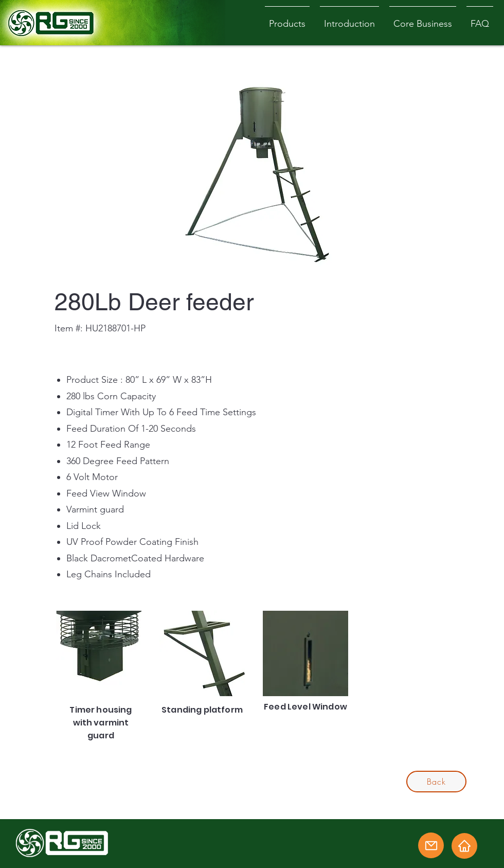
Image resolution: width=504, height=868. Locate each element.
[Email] (431, 845)
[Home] (464, 846)
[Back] (436, 782)
